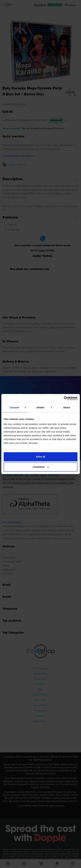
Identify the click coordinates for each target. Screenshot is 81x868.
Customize (41, 467)
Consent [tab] (14, 407)
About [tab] (67, 407)
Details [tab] (41, 407)
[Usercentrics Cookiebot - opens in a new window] (64, 398)
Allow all (40, 457)
